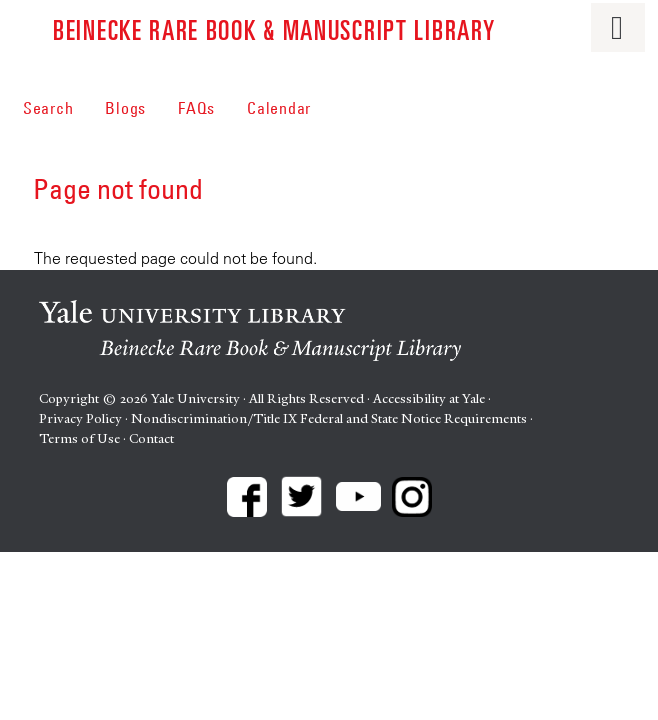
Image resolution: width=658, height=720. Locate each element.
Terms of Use (79, 438)
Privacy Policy (80, 418)
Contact (151, 438)
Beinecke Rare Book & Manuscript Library (274, 28)
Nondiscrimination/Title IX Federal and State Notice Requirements (329, 418)
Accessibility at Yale (429, 398)
